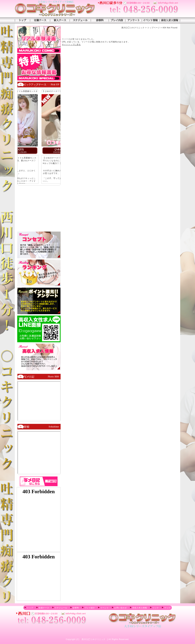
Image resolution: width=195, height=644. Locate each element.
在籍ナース (40, 20)
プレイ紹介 (117, 20)
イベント (103, 608)
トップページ (22, 20)
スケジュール (80, 20)
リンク (154, 608)
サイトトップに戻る (71, 45)
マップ (166, 608)
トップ (29, 608)
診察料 (100, 20)
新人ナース (60, 20)
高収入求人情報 (170, 20)
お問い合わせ (119, 608)
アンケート (134, 20)
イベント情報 (151, 20)
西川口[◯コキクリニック (94, 639)
